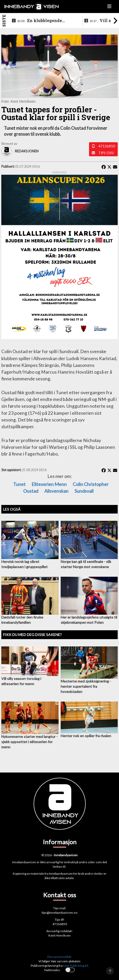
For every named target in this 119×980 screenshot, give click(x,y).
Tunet (19, 484)
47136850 (107, 146)
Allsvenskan (56, 491)
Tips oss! (106, 153)
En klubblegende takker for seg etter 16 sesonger (41, 21)
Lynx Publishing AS (76, 966)
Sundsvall (84, 491)
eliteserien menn (49, 484)
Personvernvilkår (59, 957)
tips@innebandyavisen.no (59, 913)
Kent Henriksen (59, 935)
